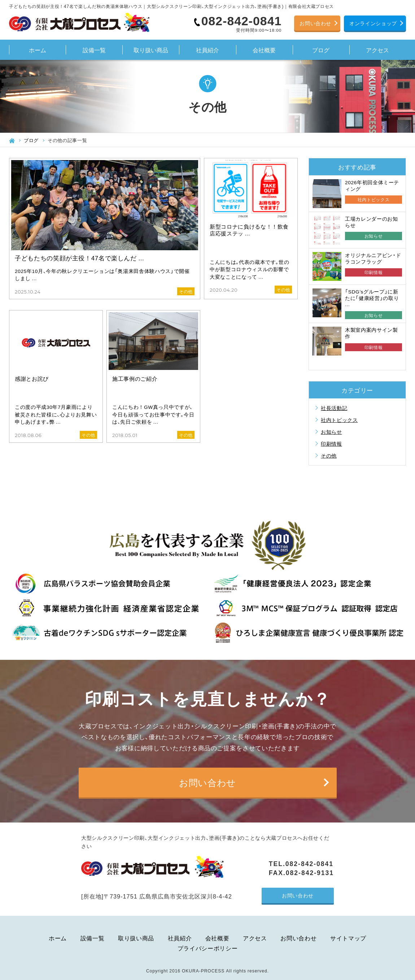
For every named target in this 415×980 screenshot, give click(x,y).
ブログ (321, 50)
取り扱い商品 (151, 50)
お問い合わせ (315, 23)
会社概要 (264, 50)
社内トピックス (339, 420)
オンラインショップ (373, 23)
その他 (329, 455)
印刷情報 (331, 443)
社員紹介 (208, 50)
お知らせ (331, 432)
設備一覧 (94, 50)
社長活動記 (334, 408)
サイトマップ (348, 938)
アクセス (377, 50)
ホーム (38, 50)
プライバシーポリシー (208, 948)
